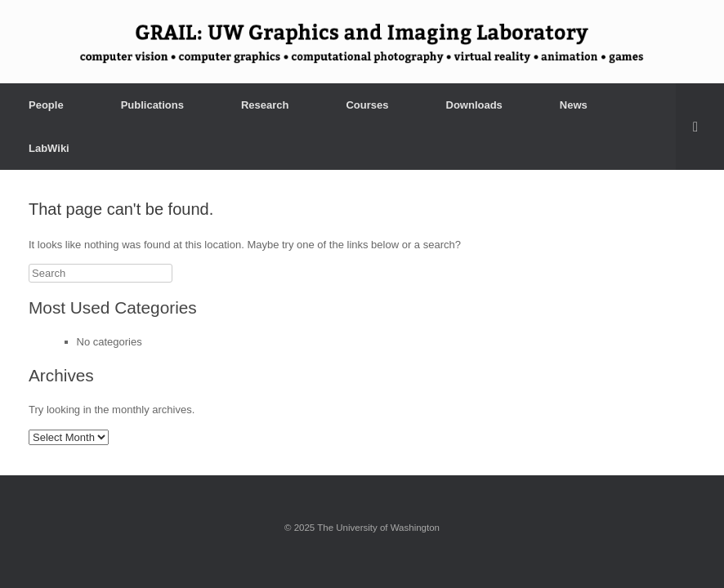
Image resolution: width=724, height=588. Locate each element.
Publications (152, 105)
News (574, 105)
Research (265, 105)
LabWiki (49, 148)
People (46, 105)
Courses (367, 105)
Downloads (474, 105)
